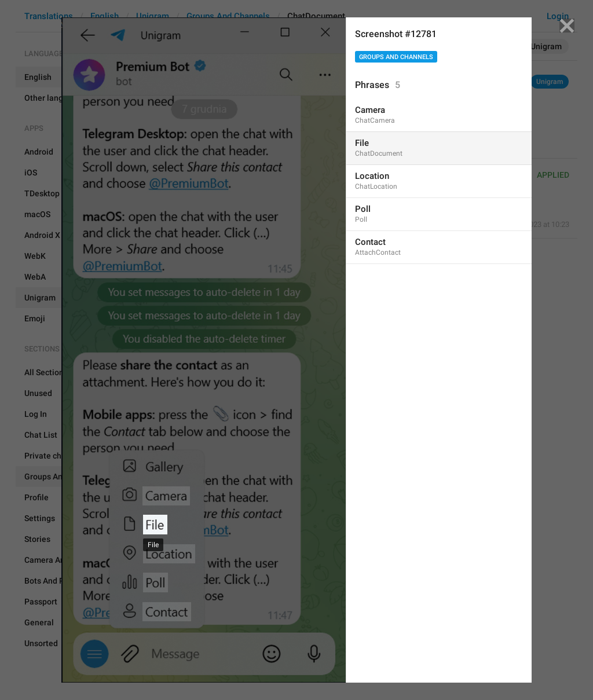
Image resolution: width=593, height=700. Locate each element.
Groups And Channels (396, 57)
